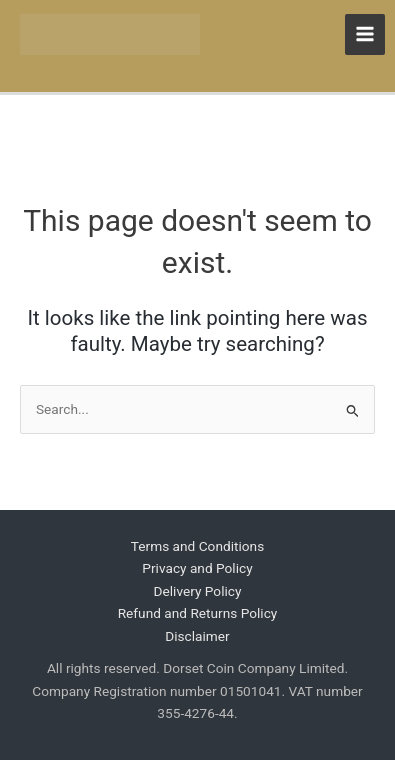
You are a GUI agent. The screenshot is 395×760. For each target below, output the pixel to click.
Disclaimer (197, 636)
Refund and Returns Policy (198, 613)
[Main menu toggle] (365, 34)
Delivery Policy (198, 591)
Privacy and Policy (197, 568)
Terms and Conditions (197, 546)
